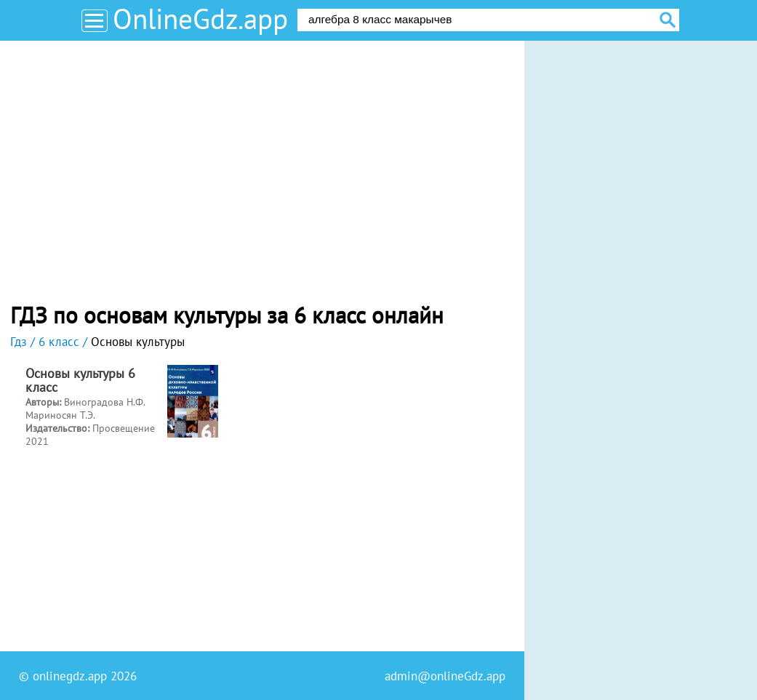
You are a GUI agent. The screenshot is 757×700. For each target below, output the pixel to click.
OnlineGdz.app (200, 19)
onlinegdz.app (70, 676)
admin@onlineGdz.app (445, 676)
